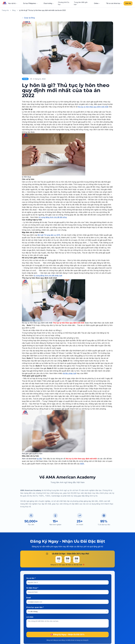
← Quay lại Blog (28, 18)
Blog (14, 10)
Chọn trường (49, 3)
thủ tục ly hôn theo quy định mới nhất (93, 107)
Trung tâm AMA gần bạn (81, 3)
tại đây (39, 459)
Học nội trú (13, 3)
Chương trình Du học (64, 3)
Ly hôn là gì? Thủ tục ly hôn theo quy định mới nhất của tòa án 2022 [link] (42, 10)
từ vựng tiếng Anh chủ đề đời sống (53, 217)
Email (29, 598)
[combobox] (67, 612)
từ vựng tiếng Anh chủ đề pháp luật (48, 275)
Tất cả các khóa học (114, 3)
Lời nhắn (30, 617)
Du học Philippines (30, 3)
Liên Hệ (128, 3)
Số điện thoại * (32, 588)
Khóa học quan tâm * (35, 607)
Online (97, 3)
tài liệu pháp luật (70, 373)
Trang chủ (5, 10)
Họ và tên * (31, 578)
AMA (82, 464)
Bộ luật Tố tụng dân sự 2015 (49, 235)
